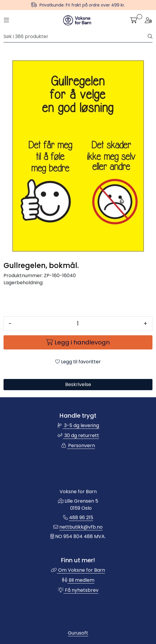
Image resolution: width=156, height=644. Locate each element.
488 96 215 (81, 518)
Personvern (78, 446)
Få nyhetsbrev (78, 590)
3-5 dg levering (78, 425)
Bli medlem (78, 580)
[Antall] (78, 323)
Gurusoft (78, 633)
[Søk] (76, 37)
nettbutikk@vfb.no (81, 527)
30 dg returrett (78, 435)
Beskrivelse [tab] (78, 384)
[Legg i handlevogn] (78, 342)
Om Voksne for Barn (78, 570)
